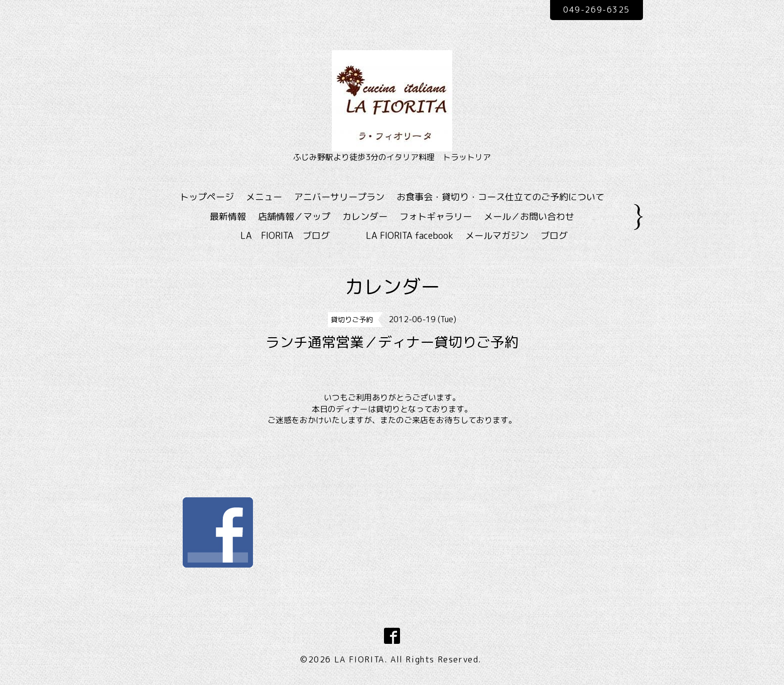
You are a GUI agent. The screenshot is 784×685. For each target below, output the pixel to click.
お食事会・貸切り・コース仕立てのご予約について (500, 197)
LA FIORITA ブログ (300, 236)
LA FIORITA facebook (410, 236)
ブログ (554, 236)
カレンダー (365, 217)
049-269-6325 (596, 10)
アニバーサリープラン (339, 197)
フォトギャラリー (436, 217)
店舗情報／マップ (294, 217)
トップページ (207, 197)
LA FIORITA (359, 659)
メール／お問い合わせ (529, 217)
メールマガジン (497, 236)
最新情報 (228, 217)
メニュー (264, 197)
